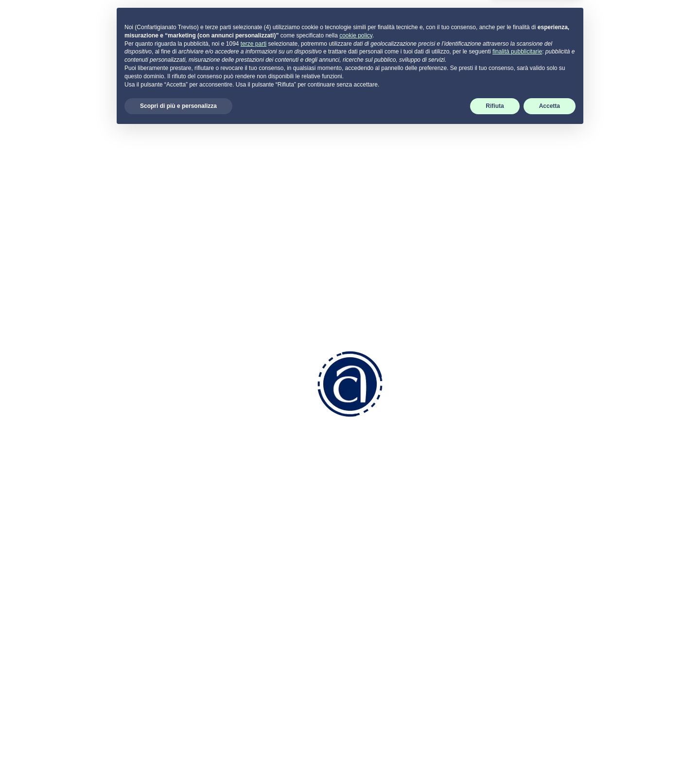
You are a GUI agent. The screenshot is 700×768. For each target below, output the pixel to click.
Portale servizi (545, 478)
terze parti (254, 680)
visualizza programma (270, 298)
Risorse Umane (385, 541)
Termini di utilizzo (542, 554)
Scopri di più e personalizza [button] (178, 742)
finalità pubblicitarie (517, 688)
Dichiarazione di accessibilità (562, 567)
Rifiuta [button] (495, 742)
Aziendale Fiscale (388, 554)
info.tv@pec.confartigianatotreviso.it (266, 603)
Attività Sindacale (388, 592)
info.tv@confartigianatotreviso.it (275, 569)
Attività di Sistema (389, 605)
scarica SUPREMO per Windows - (581, 607)
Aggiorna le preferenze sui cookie (571, 541)
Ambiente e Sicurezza (396, 567)
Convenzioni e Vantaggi (399, 491)
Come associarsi (387, 478)
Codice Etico (380, 504)
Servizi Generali (385, 580)
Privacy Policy (537, 515)
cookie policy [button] (356, 672)
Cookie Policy (536, 528)
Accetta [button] (550, 742)
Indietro (114, 160)
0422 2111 (236, 532)
